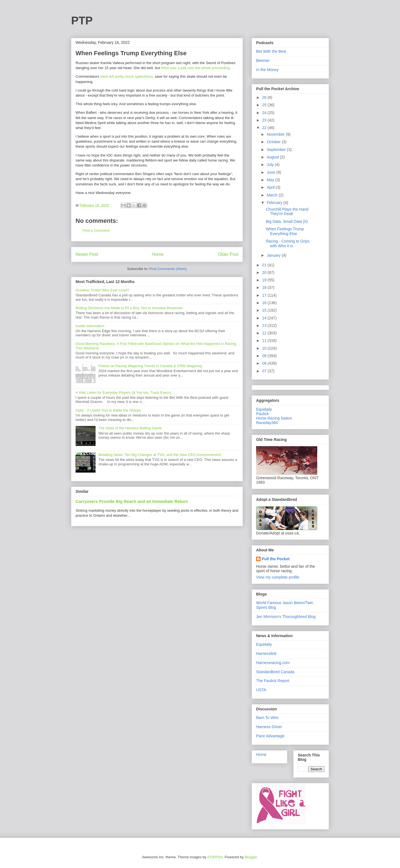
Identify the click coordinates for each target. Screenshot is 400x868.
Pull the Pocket (276, 559)
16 (265, 303)
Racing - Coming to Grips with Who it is (288, 244)
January (274, 255)
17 (265, 295)
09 (265, 356)
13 (265, 325)
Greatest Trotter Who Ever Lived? (102, 290)
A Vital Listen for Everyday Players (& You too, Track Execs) (123, 393)
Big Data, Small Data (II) (287, 221)
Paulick (262, 414)
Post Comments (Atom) (168, 269)
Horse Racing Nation (274, 418)
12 (265, 333)
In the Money (267, 70)
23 (265, 120)
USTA (261, 690)
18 (265, 287)
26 (265, 97)
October (274, 142)
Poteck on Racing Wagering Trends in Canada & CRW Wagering (150, 366)
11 (265, 340)
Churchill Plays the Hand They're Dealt (287, 212)
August (273, 157)
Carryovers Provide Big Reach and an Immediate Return (132, 501)
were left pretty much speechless (127, 76)
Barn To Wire (267, 718)
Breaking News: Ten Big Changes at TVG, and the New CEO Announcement (159, 455)
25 (265, 105)
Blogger (251, 857)
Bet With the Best (271, 51)
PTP (82, 21)
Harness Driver (269, 727)
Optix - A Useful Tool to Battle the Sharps (108, 410)
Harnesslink (266, 653)
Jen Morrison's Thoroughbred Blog (286, 617)
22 (265, 128)
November (276, 134)
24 (265, 113)
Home (158, 254)
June (271, 172)
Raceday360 (267, 423)
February (275, 203)
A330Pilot (215, 857)
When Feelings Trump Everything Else (285, 231)
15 (265, 310)
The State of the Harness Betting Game (130, 428)
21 (265, 265)
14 (265, 318)
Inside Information (90, 326)
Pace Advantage (270, 736)
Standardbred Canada (275, 672)
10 (265, 348)
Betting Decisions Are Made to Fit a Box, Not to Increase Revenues (129, 308)
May (271, 180)
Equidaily (264, 409)
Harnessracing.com (273, 663)
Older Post (228, 254)
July (271, 165)
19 (265, 280)
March (273, 195)
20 (265, 272)
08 (265, 363)
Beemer (263, 60)
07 (265, 371)
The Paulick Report (273, 681)
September (277, 150)
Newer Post (87, 254)
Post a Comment (96, 230)
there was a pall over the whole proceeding (195, 68)
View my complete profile (278, 577)
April (271, 187)
